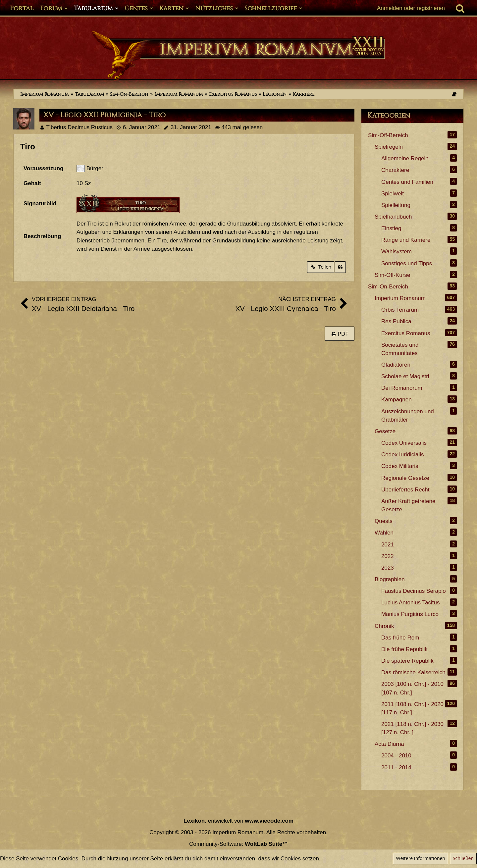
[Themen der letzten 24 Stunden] (454, 94)
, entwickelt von (238, 821)
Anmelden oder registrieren (411, 8)
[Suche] (460, 8)
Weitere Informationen (420, 858)
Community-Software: (238, 844)
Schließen (463, 858)
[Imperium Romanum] (238, 56)
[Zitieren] (340, 267)
